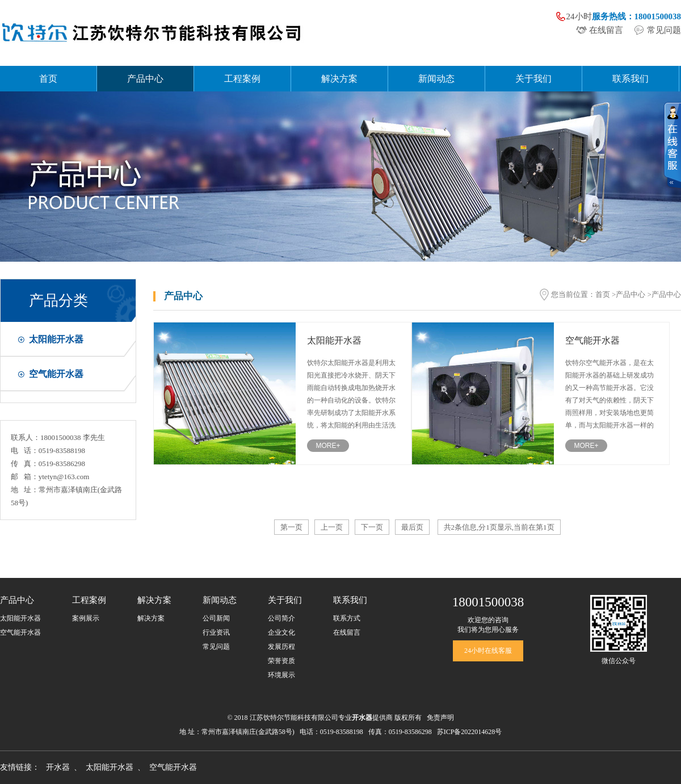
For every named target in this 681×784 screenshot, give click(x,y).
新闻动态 (436, 79)
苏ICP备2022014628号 (470, 732)
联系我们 (630, 79)
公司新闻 (216, 618)
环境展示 (281, 675)
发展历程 (281, 647)
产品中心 (145, 79)
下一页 (372, 527)
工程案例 (242, 79)
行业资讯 (216, 632)
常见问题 (664, 30)
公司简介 (281, 618)
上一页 (332, 527)
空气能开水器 (56, 374)
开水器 (58, 767)
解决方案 (339, 79)
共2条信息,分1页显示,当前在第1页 (499, 527)
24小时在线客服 (488, 651)
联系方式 (347, 618)
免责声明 (440, 718)
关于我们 (533, 79)
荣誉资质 (281, 661)
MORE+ (328, 446)
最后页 (412, 527)
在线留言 (606, 30)
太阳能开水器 (56, 339)
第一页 (291, 527)
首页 (48, 79)
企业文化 (281, 632)
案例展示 (86, 618)
